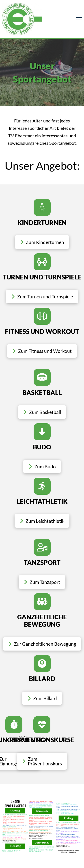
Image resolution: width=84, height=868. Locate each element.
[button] (79, 19)
